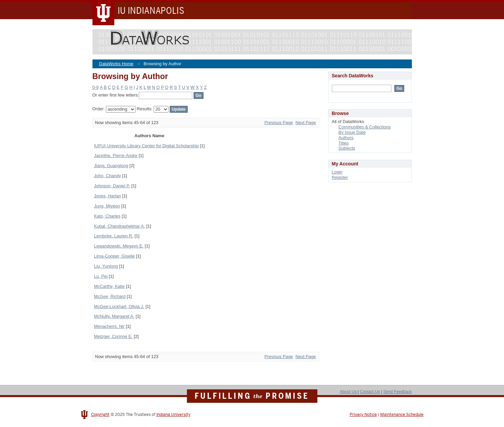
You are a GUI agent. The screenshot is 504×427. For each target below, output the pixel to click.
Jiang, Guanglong (111, 166)
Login (337, 172)
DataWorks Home (116, 64)
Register (340, 177)
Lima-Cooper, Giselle (114, 256)
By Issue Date (352, 132)
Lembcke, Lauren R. (114, 236)
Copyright (100, 415)
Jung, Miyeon (107, 206)
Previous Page (279, 123)
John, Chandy (108, 176)
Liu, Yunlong (106, 266)
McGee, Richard (110, 296)
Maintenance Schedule (402, 415)
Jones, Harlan (108, 196)
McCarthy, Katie (110, 286)
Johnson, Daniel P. (112, 186)
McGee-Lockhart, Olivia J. (119, 306)
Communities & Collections (365, 127)
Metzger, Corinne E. (113, 336)
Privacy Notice (363, 415)
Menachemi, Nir (109, 326)
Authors (346, 138)
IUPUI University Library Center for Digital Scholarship (146, 146)
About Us (349, 392)
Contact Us (370, 392)
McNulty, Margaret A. (114, 316)
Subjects (347, 148)
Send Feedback (398, 392)
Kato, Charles (107, 216)
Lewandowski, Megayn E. (119, 246)
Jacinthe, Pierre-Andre (116, 156)
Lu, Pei (101, 276)
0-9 (96, 87)
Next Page (306, 123)
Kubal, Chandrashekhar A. (120, 226)
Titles (344, 143)
